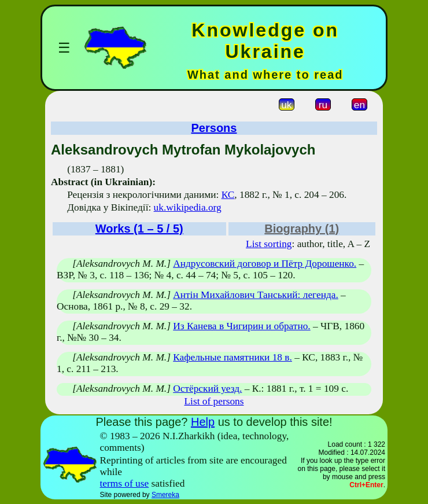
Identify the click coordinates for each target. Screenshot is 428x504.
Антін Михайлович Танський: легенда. (256, 295)
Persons (214, 128)
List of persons (214, 401)
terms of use (125, 483)
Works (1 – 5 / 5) (139, 229)
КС (228, 195)
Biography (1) (302, 229)
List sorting (269, 244)
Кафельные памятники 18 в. (233, 357)
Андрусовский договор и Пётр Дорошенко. (265, 264)
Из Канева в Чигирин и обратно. (241, 326)
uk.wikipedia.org (188, 207)
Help (203, 422)
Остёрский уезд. (207, 389)
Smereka (165, 495)
